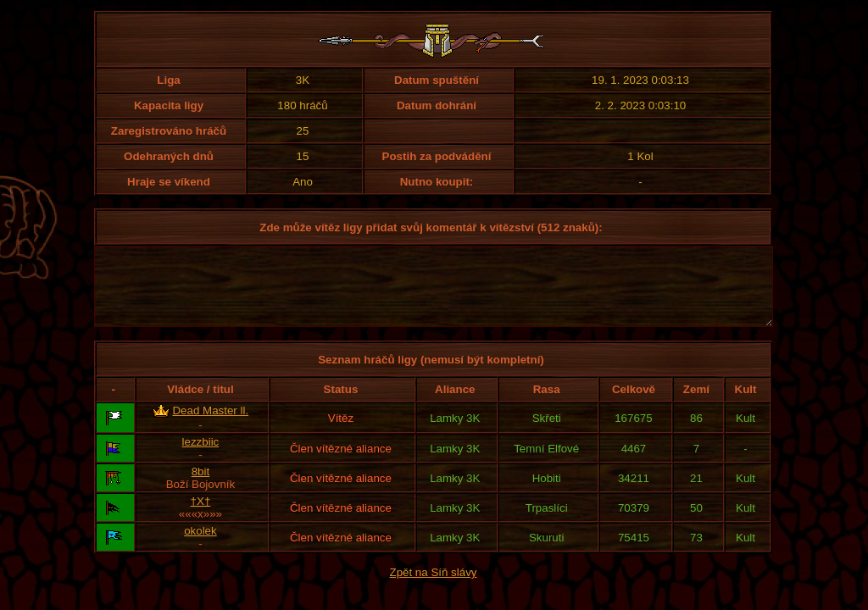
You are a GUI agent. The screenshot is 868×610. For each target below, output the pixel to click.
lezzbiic (201, 457)
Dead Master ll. (210, 426)
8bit (201, 487)
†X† (201, 516)
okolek (200, 546)
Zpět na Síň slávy (434, 588)
